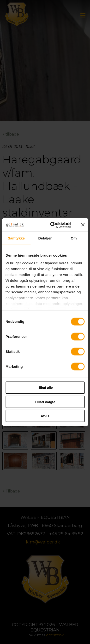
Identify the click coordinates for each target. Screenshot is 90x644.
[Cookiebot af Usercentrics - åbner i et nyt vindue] (53, 225)
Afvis (45, 416)
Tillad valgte (45, 402)
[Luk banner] (83, 225)
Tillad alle (45, 388)
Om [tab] (74, 238)
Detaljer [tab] (45, 238)
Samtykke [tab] (16, 238)
